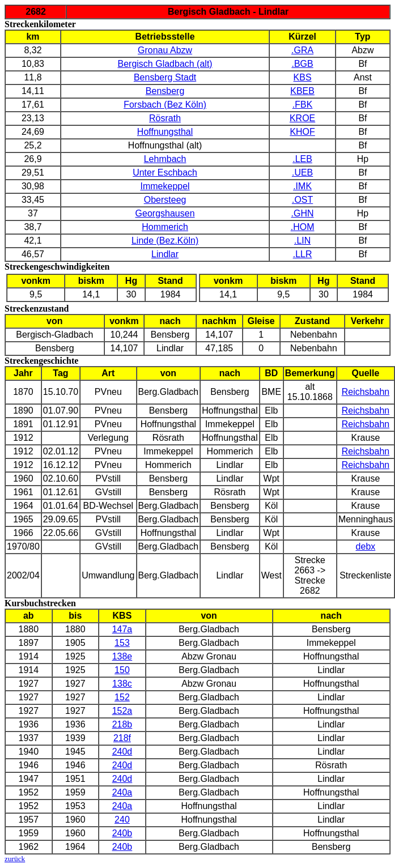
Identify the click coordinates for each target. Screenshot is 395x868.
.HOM (303, 227)
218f (122, 738)
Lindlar (165, 254)
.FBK (303, 105)
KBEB (302, 91)
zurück (15, 859)
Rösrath (165, 118)
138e (122, 656)
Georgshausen (165, 213)
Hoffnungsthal (165, 132)
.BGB (303, 64)
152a (122, 711)
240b (122, 833)
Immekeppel (165, 186)
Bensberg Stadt (165, 77)
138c (122, 684)
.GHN (303, 213)
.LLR (303, 254)
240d (122, 752)
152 (122, 697)
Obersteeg (165, 200)
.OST (302, 200)
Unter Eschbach (165, 173)
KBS (303, 77)
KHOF (302, 132)
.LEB (302, 159)
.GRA (302, 50)
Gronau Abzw (165, 50)
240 (122, 820)
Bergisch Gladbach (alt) (165, 64)
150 (122, 670)
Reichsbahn (366, 392)
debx (366, 546)
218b (122, 724)
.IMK (302, 186)
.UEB (302, 173)
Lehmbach (165, 159)
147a (122, 629)
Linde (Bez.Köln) (165, 241)
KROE (302, 118)
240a (122, 792)
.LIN (302, 241)
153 (122, 643)
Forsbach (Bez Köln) (165, 105)
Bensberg (165, 91)
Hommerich (165, 227)
